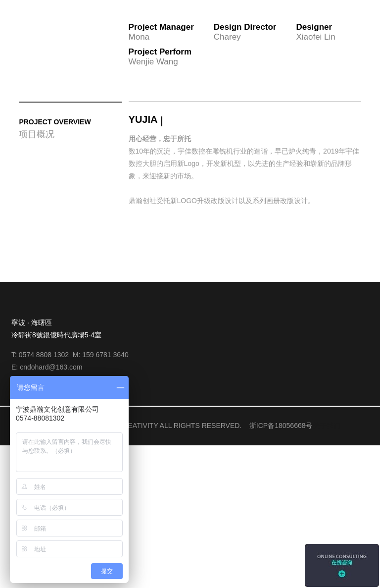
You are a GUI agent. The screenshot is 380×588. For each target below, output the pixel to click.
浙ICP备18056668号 (281, 568)
